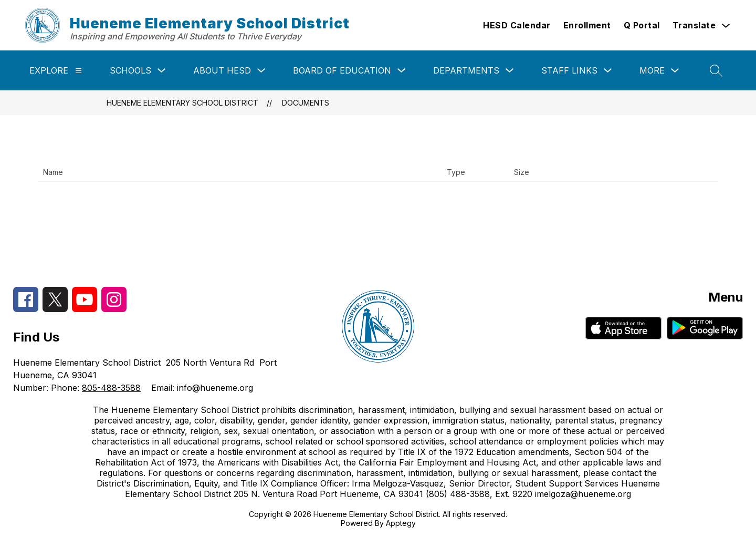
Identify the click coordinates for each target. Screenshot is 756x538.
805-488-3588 (111, 388)
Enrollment (587, 25)
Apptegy (401, 523)
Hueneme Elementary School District (182, 103)
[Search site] (716, 70)
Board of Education (342, 70)
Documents (306, 103)
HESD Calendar (517, 25)
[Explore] (78, 71)
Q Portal (642, 25)
